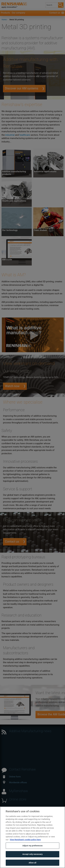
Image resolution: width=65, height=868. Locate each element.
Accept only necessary (32, 860)
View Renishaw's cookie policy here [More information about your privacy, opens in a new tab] (25, 846)
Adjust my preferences (32, 852)
